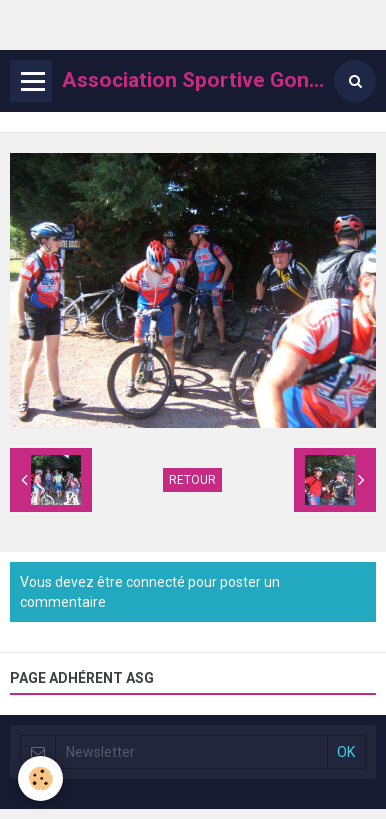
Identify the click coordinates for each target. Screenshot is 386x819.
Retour (192, 480)
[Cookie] (40, 778)
